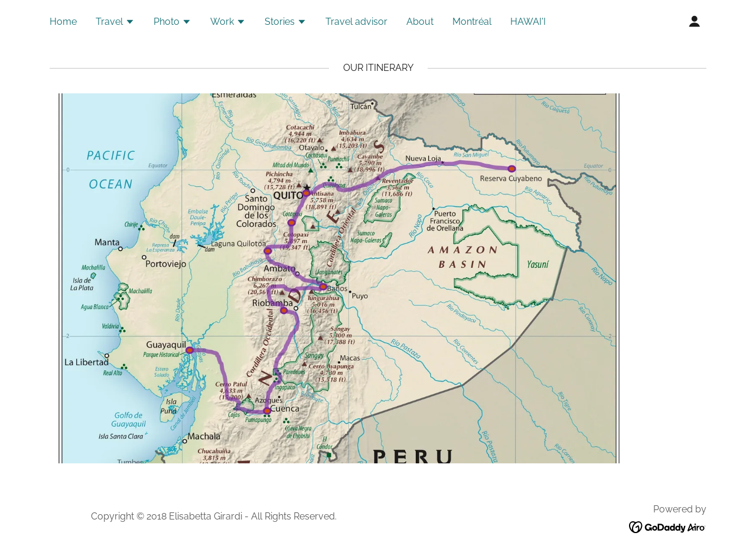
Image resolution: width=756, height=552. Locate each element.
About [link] (420, 22)
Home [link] (63, 22)
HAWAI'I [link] (528, 22)
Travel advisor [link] (356, 22)
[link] (668, 526)
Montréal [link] (472, 22)
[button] (115, 23)
